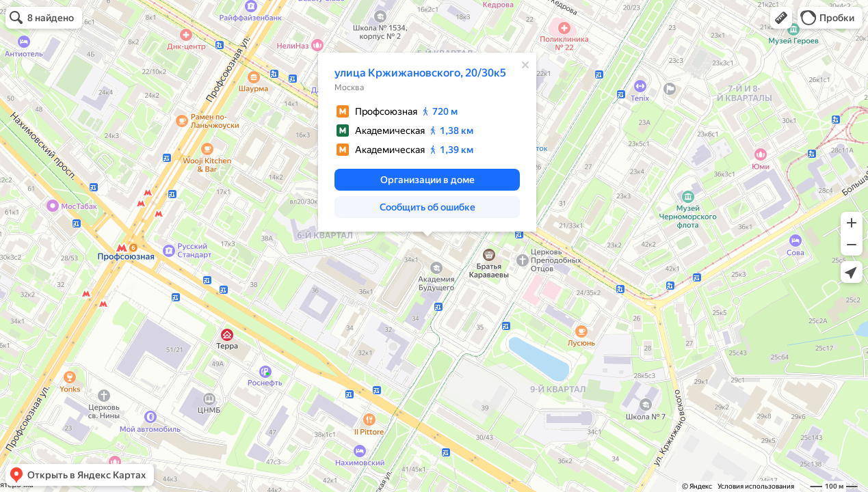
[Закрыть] (525, 65)
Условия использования (756, 486)
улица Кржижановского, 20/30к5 (420, 73)
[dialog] (427, 142)
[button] (781, 18)
